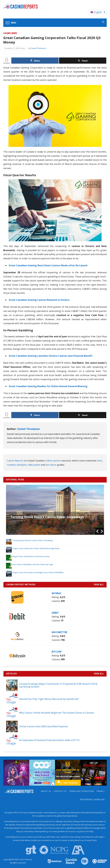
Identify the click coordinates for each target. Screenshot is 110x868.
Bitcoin (57, 652)
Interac (57, 593)
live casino (51, 465)
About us (46, 791)
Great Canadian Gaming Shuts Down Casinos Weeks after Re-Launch (48, 265)
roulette (11, 465)
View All (99, 674)
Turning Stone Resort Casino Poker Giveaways (47, 517)
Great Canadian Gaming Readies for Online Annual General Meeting (48, 386)
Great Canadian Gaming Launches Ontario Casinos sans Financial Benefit (51, 356)
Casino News (10, 33)
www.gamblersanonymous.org (66, 831)
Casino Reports (15, 461)
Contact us (60, 791)
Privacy (101, 791)
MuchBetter (59, 632)
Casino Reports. (25, 859)
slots (100, 461)
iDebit (55, 613)
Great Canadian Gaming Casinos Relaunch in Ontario (39, 300)
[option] (55, 510)
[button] (97, 531)
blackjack (22, 465)
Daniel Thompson (39, 48)
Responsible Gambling (92, 799)
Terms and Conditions (81, 791)
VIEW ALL (99, 585)
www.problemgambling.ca (39, 831)
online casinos (53, 461)
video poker (34, 465)
